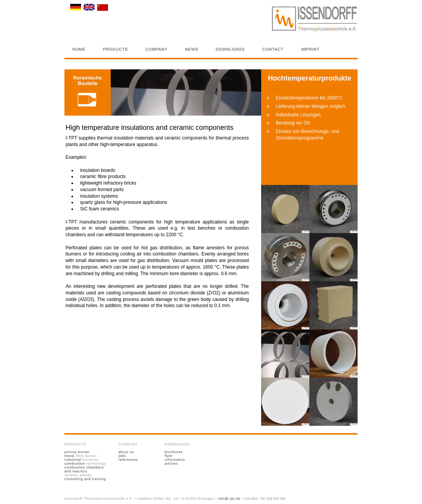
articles (171, 464)
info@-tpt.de (229, 499)
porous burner (77, 452)
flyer (169, 456)
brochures (174, 452)
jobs (122, 456)
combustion (75, 464)
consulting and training (85, 479)
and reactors (76, 471)
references (128, 460)
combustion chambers (85, 467)
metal (69, 456)
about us (126, 452)
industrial (73, 460)
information (175, 460)
